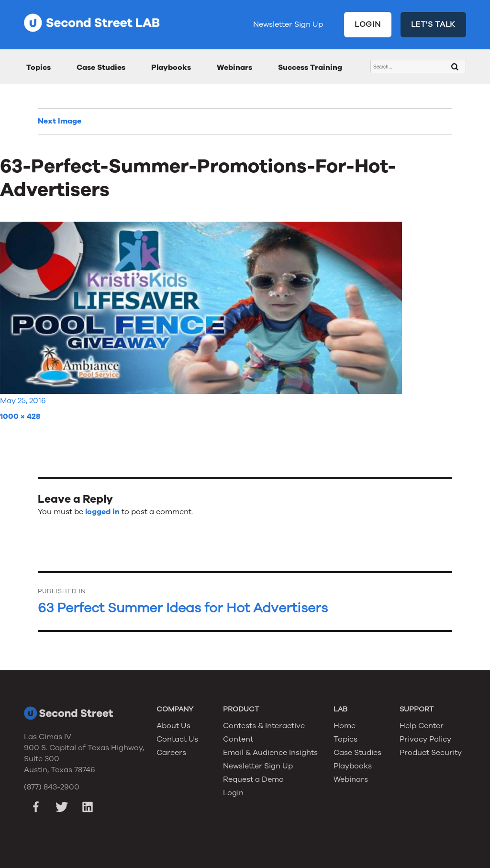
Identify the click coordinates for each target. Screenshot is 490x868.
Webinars (234, 68)
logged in (102, 512)
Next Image (60, 121)
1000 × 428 (20, 417)
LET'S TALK (434, 24)
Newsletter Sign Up (288, 24)
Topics (39, 68)
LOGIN (368, 24)
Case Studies (101, 68)
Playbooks (171, 68)
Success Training (310, 68)
